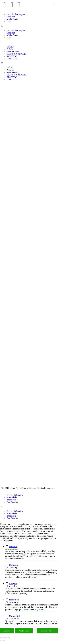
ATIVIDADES (13, 52)
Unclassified (14, 619)
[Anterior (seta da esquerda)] (1, 643)
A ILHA (10, 49)
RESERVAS (12, 56)
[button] (29, 26)
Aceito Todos (24, 634)
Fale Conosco (13, 505)
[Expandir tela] (4, 641)
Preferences (14, 603)
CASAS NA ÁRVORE (16, 54)
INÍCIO (10, 47)
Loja (9, 21)
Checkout (11, 17)
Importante (11, 503)
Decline (7, 634)
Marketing (14, 568)
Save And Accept (47, 634)
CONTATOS (12, 59)
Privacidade (12, 501)
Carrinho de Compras (16, 14)
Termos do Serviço (15, 498)
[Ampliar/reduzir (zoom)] (1, 641)
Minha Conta (12, 19)
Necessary (14, 550)
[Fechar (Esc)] (9, 641)
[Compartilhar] (6, 641)
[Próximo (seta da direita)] (4, 643)
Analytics (13, 587)
